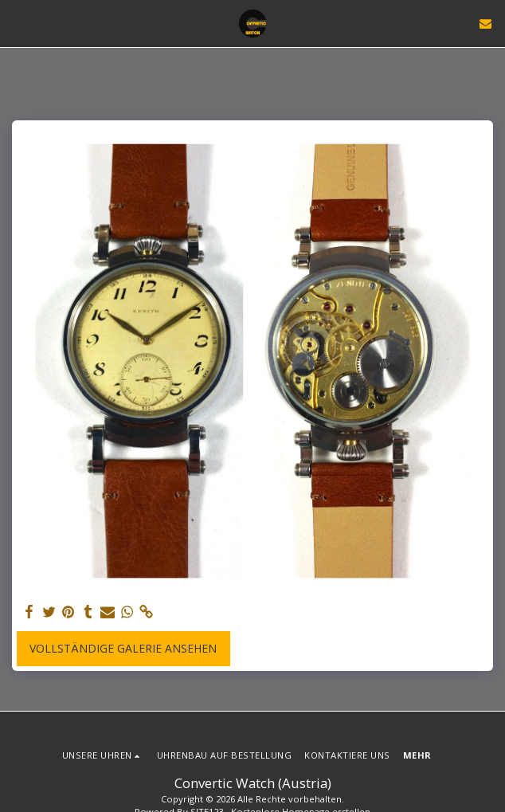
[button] (18, 23)
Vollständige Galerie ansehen (123, 648)
